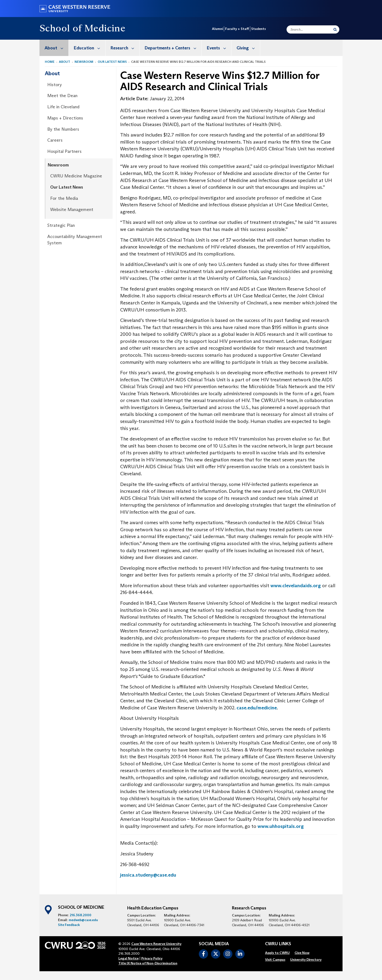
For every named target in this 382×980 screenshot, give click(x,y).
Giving (248, 48)
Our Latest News (112, 62)
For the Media (64, 198)
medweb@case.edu (83, 920)
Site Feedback (69, 925)
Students (258, 29)
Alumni (217, 29)
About (57, 48)
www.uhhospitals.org (281, 826)
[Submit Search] (335, 29)
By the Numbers (63, 129)
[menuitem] (54, 48)
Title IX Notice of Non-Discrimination (148, 963)
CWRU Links (278, 944)
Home (50, 62)
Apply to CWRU (277, 953)
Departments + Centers (173, 48)
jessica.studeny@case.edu (148, 875)
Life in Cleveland (63, 107)
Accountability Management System (75, 240)
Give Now (302, 953)
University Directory (306, 960)
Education (90, 48)
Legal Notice (129, 958)
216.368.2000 (81, 915)
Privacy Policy (152, 958)
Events (219, 48)
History (55, 85)
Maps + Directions (65, 118)
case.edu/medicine (257, 708)
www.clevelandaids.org (296, 586)
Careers (55, 140)
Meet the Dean (62, 96)
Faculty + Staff (237, 29)
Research (125, 48)
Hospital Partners (64, 151)
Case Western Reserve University (156, 944)
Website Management (72, 210)
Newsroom (84, 62)
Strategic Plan (61, 225)
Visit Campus (275, 960)
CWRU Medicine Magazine (76, 176)
